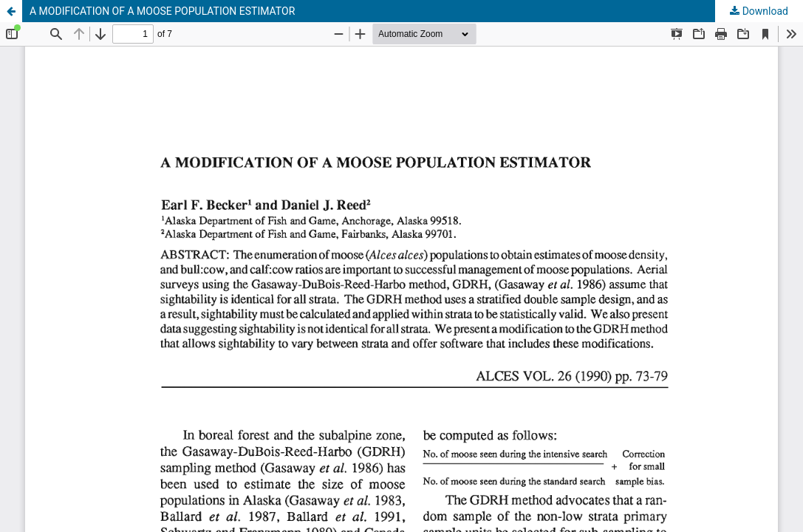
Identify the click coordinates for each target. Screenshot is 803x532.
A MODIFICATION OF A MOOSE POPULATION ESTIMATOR (162, 11)
